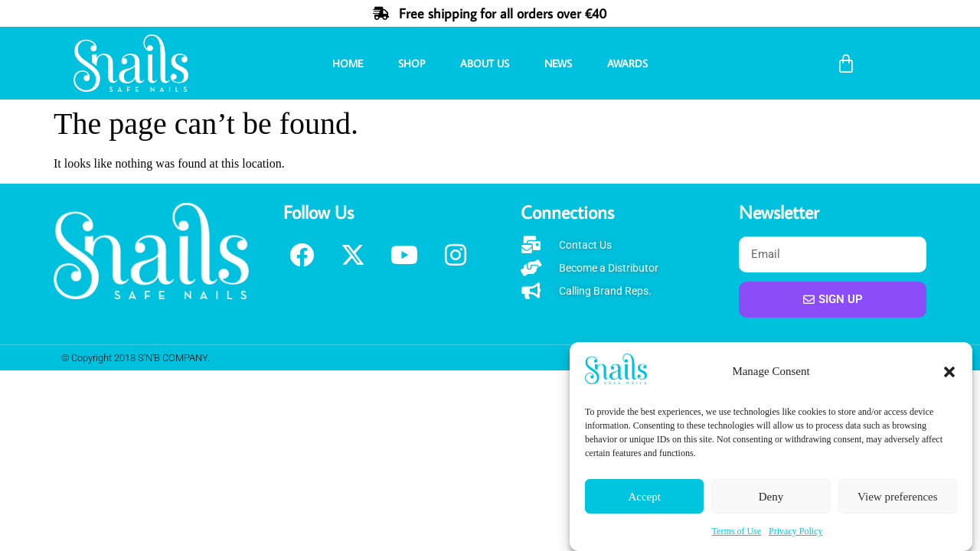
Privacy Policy (795, 531)
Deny (771, 497)
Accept (644, 497)
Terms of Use (737, 531)
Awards (627, 64)
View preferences (897, 497)
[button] (949, 372)
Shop (412, 64)
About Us (485, 64)
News (558, 64)
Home (348, 64)
